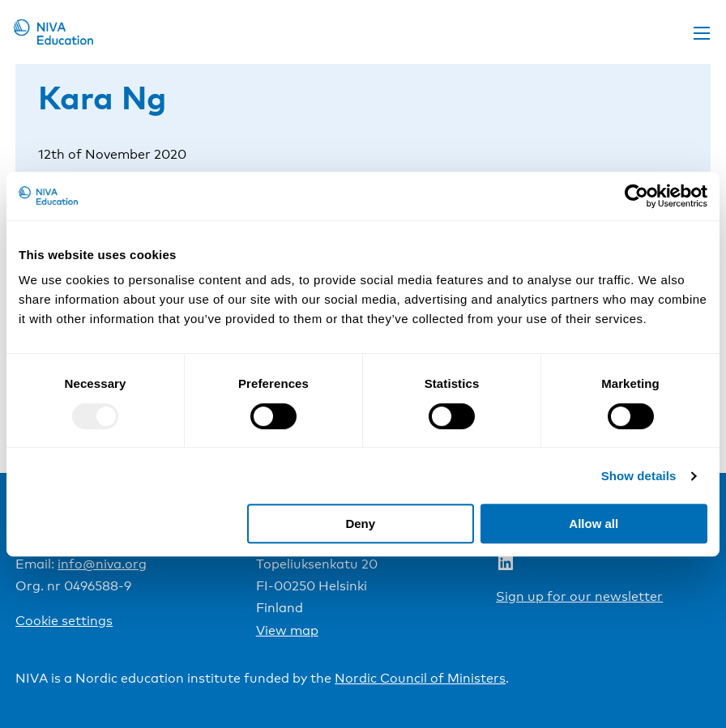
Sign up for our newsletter (579, 596)
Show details (639, 476)
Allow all (594, 524)
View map (287, 630)
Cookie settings (64, 621)
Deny (360, 524)
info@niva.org (102, 564)
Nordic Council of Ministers (420, 678)
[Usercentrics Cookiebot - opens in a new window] (636, 196)
